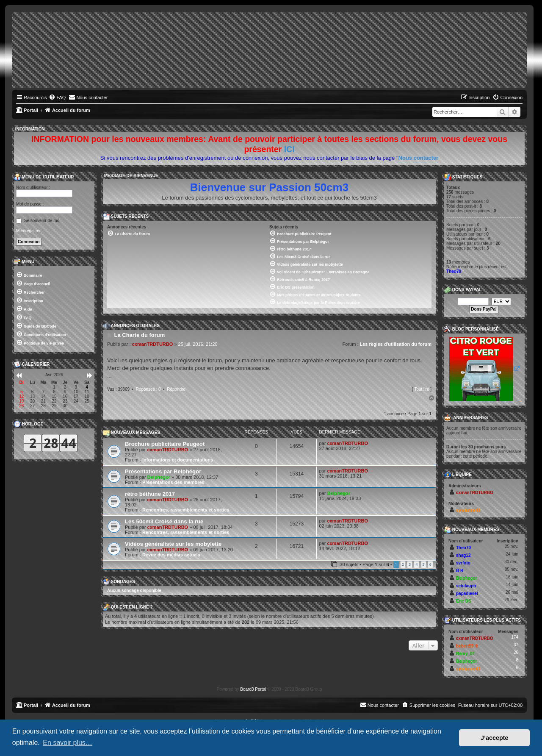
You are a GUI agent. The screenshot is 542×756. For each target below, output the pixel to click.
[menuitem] (57, 97)
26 (516, 652)
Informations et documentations (178, 460)
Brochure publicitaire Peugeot (165, 444)
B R (460, 571)
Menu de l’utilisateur (44, 177)
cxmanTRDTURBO (153, 344)
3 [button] (410, 564)
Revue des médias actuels (171, 555)
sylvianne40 (468, 510)
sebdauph (466, 586)
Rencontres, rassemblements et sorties (186, 510)
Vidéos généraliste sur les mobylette (173, 544)
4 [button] (416, 564)
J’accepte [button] (495, 738)
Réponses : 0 (148, 389)
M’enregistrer (28, 231)
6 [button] (430, 564)
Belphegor (159, 477)
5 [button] (424, 564)
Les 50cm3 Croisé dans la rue (164, 521)
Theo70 (454, 271)
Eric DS (464, 601)
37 (516, 645)
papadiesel (467, 593)
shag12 (463, 555)
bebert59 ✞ (467, 646)
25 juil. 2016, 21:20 (198, 344)
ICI (289, 149)
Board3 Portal (253, 689)
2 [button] (403, 564)
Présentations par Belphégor (163, 471)
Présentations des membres (173, 482)
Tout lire (422, 389)
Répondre (176, 389)
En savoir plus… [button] (68, 743)
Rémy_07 (465, 654)
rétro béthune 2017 (150, 494)
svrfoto (463, 563)
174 (515, 637)
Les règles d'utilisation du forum (396, 344)
